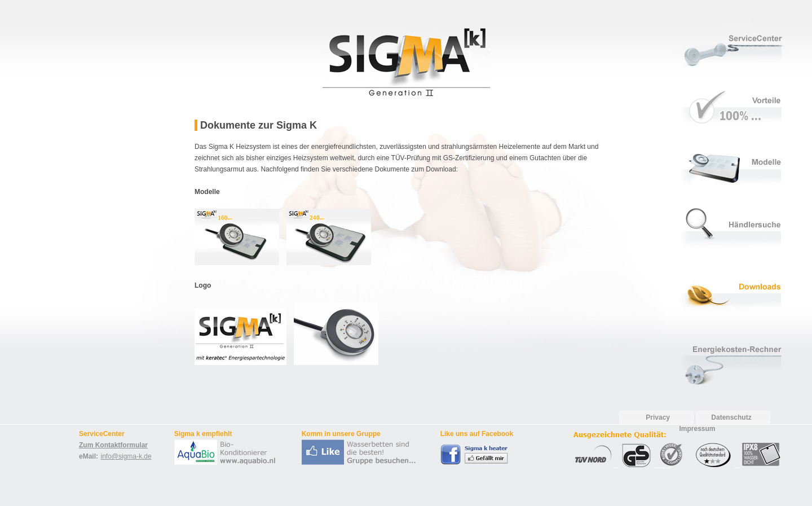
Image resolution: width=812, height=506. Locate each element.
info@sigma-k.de (126, 456)
